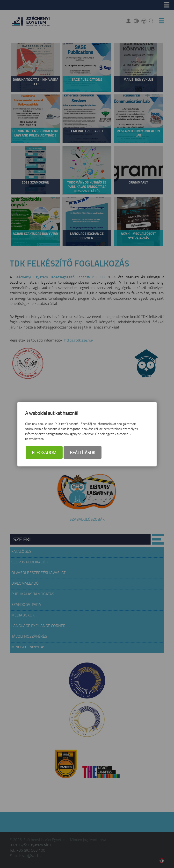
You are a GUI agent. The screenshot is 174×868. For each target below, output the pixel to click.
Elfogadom (44, 452)
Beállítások (83, 452)
